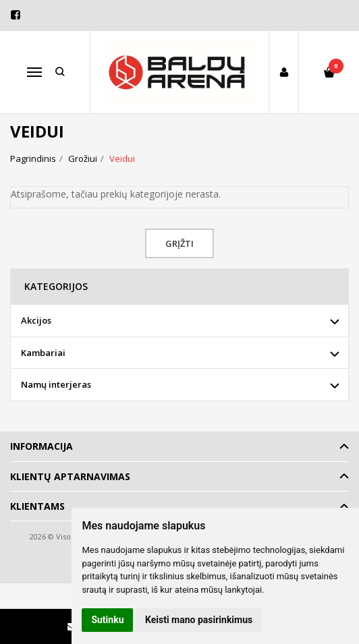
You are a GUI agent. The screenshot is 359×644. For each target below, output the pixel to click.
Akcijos (36, 320)
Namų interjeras (56, 384)
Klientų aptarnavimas (70, 476)
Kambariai (43, 353)
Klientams (37, 506)
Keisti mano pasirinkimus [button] (199, 620)
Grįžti (179, 243)
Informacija (42, 446)
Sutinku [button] (107, 620)
